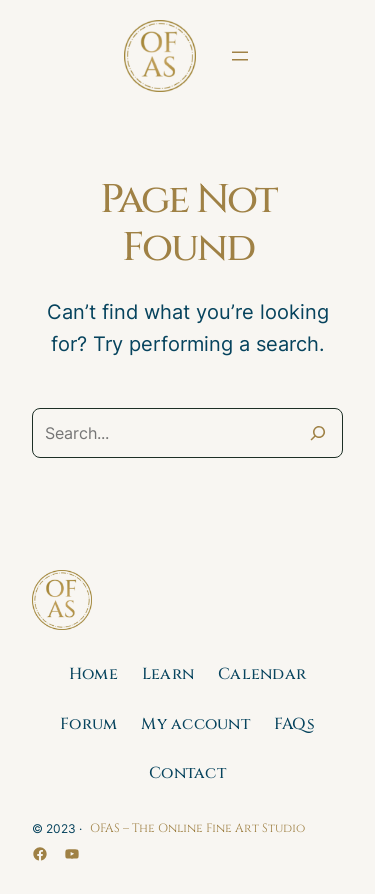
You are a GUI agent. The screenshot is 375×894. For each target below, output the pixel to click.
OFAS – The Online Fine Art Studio (197, 828)
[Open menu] (240, 56)
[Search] (318, 433)
